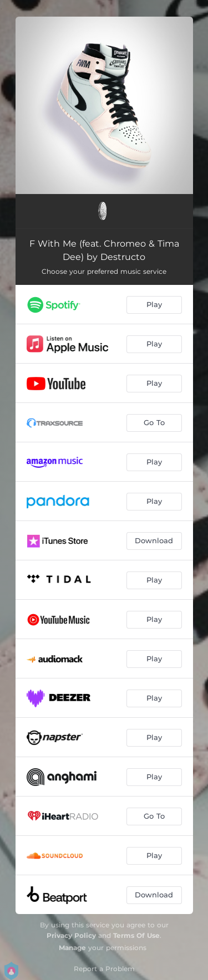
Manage (72, 948)
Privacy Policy (71, 935)
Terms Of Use (136, 935)
